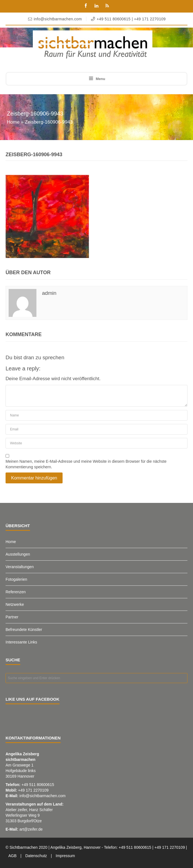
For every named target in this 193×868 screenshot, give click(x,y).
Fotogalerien (16, 579)
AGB (13, 856)
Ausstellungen (18, 554)
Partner (12, 617)
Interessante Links (21, 642)
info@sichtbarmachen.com (43, 796)
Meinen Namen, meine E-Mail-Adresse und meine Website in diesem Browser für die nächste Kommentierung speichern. (86, 464)
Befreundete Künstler (24, 630)
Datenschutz (36, 856)
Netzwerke (15, 604)
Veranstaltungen (20, 567)
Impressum (65, 856)
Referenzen (16, 592)
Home (13, 122)
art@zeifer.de (31, 829)
